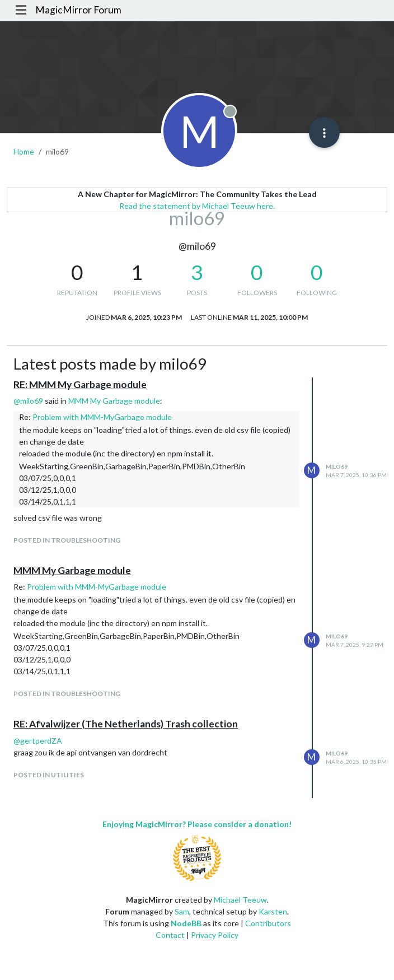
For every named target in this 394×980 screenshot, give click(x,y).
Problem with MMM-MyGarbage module (102, 417)
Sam (182, 911)
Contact (170, 935)
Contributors (268, 923)
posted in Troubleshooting (67, 540)
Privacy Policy (215, 935)
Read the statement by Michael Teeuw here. (197, 206)
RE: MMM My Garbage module (80, 384)
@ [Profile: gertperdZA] (38, 741)
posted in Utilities (49, 775)
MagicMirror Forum (78, 10)
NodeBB (186, 923)
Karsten (273, 911)
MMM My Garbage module (114, 401)
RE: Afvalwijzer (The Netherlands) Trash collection (126, 724)
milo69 (337, 466)
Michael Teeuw (240, 900)
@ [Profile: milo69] (28, 401)
